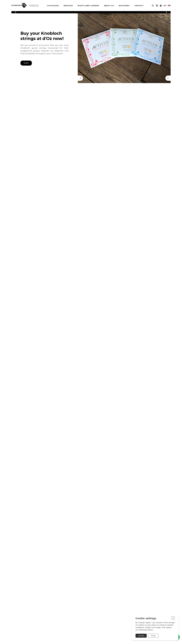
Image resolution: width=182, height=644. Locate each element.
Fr (165, 6)
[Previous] (16, 12)
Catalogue (53, 6)
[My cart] (157, 6)
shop (26, 63)
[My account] (161, 6)
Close (153, 636)
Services (68, 6)
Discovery (124, 6)
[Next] (168, 78)
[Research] (153, 6)
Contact (139, 6)
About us (109, 6)
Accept (141, 636)
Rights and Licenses (88, 6)
